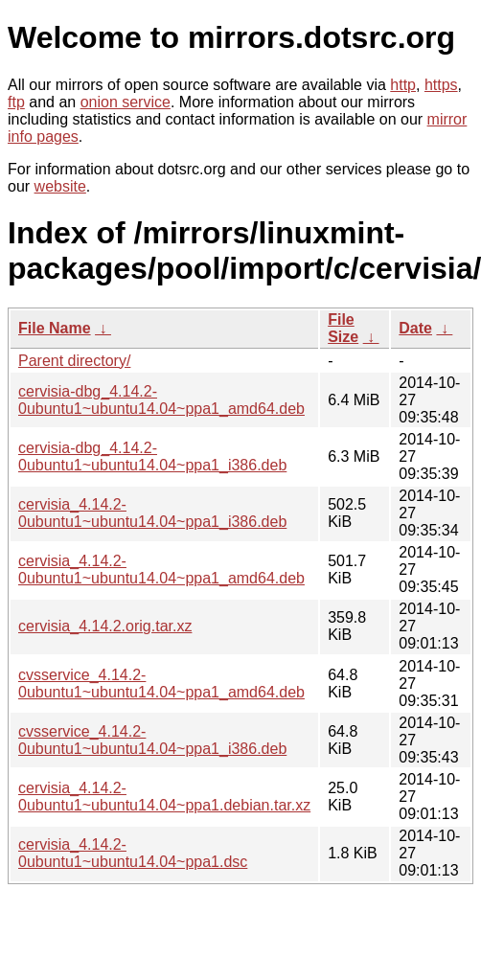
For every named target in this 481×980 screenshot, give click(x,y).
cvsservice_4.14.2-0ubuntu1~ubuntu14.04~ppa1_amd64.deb (161, 684)
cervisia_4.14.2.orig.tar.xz (105, 626)
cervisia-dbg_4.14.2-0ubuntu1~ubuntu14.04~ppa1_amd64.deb (161, 400)
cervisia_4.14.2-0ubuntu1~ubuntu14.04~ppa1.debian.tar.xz (164, 797)
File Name (55, 328)
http (403, 85)
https (441, 85)
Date (415, 328)
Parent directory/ (74, 361)
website (60, 186)
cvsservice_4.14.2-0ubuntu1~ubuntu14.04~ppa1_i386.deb (152, 740)
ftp (16, 102)
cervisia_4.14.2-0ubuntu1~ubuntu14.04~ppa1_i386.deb (152, 513)
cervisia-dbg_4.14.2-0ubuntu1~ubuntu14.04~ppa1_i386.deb (152, 456)
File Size (343, 328)
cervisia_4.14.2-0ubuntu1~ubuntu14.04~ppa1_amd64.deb (161, 570)
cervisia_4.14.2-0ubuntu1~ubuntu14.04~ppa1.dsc (133, 853)
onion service (126, 102)
